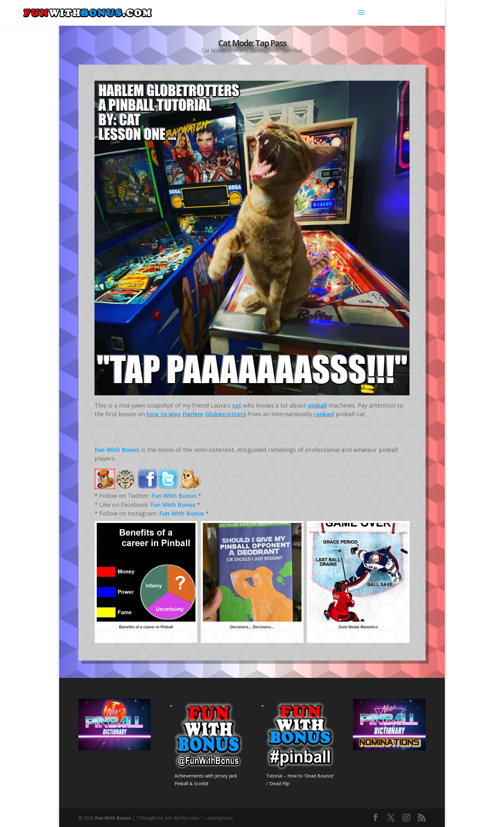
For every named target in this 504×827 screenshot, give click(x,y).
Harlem (193, 414)
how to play (164, 414)
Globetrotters (225, 414)
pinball (317, 405)
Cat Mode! (214, 49)
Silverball (292, 49)
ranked (324, 414)
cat (237, 405)
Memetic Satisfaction (253, 49)
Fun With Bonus (117, 450)
